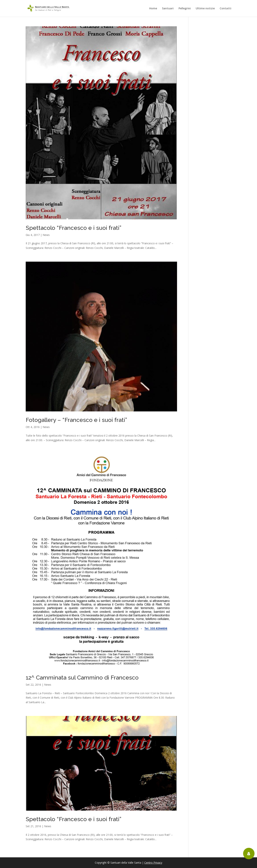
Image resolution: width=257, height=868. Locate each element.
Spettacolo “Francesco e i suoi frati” (73, 228)
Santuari (168, 9)
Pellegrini (185, 9)
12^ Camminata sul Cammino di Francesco (82, 678)
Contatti (225, 9)
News (46, 235)
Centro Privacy (153, 863)
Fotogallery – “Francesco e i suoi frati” (76, 420)
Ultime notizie (205, 9)
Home (153, 9)
